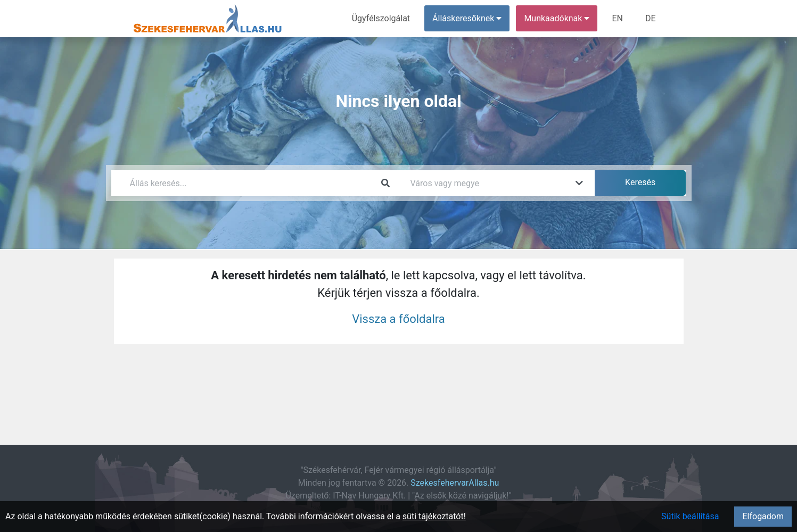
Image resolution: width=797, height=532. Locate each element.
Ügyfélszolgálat (381, 18)
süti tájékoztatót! (434, 516)
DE (651, 18)
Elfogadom (763, 516)
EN (617, 18)
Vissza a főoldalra (399, 319)
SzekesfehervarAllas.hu (455, 483)
